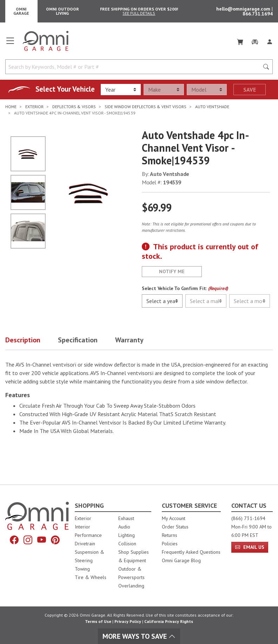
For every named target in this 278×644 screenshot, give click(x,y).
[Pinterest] (55, 540)
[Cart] (240, 41)
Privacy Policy (128, 621)
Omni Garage (21, 11)
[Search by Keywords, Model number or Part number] (134, 67)
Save (250, 90)
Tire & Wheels (91, 577)
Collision (127, 544)
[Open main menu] (10, 44)
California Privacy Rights (169, 621)
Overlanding (131, 586)
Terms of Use (98, 621)
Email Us (250, 547)
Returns (170, 535)
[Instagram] (28, 540)
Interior (82, 527)
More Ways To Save (139, 636)
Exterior (83, 518)
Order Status (175, 527)
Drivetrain (85, 544)
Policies (170, 544)
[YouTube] (42, 540)
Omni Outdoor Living (62, 11)
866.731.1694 (258, 14)
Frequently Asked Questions (191, 552)
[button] (32, 341)
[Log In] (270, 41)
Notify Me (172, 271)
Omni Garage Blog (181, 560)
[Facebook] (14, 540)
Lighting (127, 535)
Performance (88, 535)
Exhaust (126, 518)
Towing (82, 569)
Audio (124, 527)
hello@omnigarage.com (244, 9)
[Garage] (255, 41)
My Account (174, 518)
